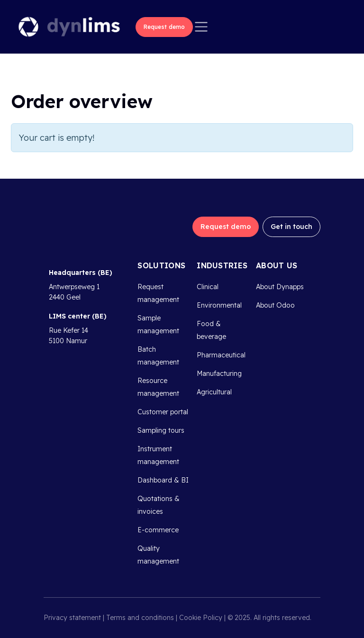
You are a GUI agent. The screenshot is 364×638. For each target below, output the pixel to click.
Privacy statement (72, 618)
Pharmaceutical (221, 355)
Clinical (208, 287)
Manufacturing (219, 374)
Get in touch (291, 227)
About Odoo (275, 305)
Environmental (219, 305)
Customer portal (163, 412)
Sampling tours (161, 430)
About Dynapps (280, 287)
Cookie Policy (201, 618)
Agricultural (214, 392)
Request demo (164, 27)
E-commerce (158, 530)
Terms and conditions (140, 618)
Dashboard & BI (163, 480)
